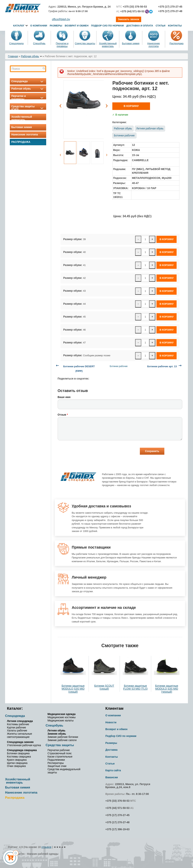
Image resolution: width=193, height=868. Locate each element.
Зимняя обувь (57, 734)
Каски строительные (60, 757)
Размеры (56, 26)
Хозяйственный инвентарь (108, 45)
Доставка (111, 750)
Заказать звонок (128, 19)
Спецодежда (16, 43)
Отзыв (63, 415)
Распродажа (176, 43)
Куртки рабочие (16, 727)
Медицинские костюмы (62, 717)
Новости (111, 722)
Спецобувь (39, 43)
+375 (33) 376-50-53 (117, 801)
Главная (13, 56)
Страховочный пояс (60, 753)
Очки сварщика (16, 766)
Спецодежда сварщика (22, 750)
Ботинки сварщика (18, 753)
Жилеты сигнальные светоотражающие (20, 735)
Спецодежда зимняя (20, 742)
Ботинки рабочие (124, 135)
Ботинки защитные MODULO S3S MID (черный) (167, 689)
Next (107, 104)
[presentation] (86, 452)
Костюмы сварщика (19, 757)
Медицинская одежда (62, 714)
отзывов (46, 847)
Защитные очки (57, 766)
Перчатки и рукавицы (62, 45)
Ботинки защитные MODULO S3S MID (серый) (73, 689)
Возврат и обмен (77, 26)
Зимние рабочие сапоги (62, 740)
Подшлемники (56, 760)
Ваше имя (64, 397)
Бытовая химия (131, 43)
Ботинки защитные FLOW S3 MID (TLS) (135, 687)
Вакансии (112, 777)
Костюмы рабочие (18, 724)
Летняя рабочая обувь (150, 128)
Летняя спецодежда (20, 721)
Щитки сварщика (17, 763)
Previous (61, 104)
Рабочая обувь (30, 56)
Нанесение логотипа (153, 45)
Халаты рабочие (17, 730)
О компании (39, 26)
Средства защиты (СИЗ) (28, 108)
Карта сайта (113, 770)
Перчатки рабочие (59, 750)
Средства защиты (85, 43)
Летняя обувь (56, 730)
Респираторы (56, 763)
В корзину (131, 106)
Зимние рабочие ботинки (63, 737)
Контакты (175, 26)
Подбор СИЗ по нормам (107, 26)
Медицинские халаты (61, 720)
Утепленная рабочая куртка (24, 745)
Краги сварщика (17, 760)
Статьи (161, 26)
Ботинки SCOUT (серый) (104, 687)
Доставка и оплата (140, 26)
